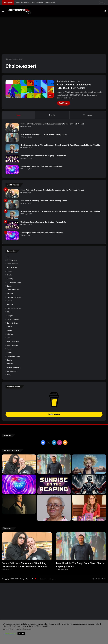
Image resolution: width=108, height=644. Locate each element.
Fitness (10, 312)
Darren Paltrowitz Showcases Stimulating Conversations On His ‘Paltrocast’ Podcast (52, 124)
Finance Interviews (14, 308)
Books (9, 271)
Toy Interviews (12, 371)
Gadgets (10, 316)
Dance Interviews (13, 290)
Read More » (64, 103)
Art (8, 256)
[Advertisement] (54, 34)
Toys (9, 375)
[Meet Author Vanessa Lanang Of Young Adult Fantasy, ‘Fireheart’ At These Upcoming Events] (89, 508)
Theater (10, 364)
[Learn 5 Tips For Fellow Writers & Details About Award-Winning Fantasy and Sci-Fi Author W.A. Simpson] (54, 508)
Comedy (10, 279)
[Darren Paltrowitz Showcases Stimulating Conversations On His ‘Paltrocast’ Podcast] (12, 127)
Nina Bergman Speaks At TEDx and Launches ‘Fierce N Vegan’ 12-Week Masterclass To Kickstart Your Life (60, 145)
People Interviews (13, 356)
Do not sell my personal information (17, 629)
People (9, 353)
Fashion (10, 293)
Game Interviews (13, 319)
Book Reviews (12, 267)
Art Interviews (12, 260)
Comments (88, 115)
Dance (9, 286)
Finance (10, 304)
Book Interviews (13, 264)
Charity (10, 275)
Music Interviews (13, 341)
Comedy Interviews (14, 282)
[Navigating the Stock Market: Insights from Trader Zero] (89, 484)
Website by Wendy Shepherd (46, 577)
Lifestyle (10, 334)
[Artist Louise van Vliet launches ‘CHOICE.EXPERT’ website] (30, 89)
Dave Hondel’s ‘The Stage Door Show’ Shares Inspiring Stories (44, 135)
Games (10, 327)
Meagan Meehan (64, 81)
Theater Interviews (14, 367)
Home (9, 59)
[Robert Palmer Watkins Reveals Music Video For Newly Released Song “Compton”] (19, 504)
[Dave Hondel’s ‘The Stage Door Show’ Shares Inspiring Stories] (12, 138)
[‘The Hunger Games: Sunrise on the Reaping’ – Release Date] (12, 159)
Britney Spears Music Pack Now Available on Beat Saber (42, 166)
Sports (9, 360)
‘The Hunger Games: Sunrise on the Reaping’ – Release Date (43, 156)
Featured (10, 301)
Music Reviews (12, 345)
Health (9, 330)
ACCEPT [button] (21, 634)
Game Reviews (12, 323)
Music (9, 338)
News (9, 349)
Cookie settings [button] (10, 633)
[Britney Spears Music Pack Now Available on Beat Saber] (12, 170)
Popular (52, 115)
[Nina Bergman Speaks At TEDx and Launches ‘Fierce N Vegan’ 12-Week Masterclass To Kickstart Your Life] (12, 148)
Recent (19, 115)
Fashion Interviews (14, 297)
